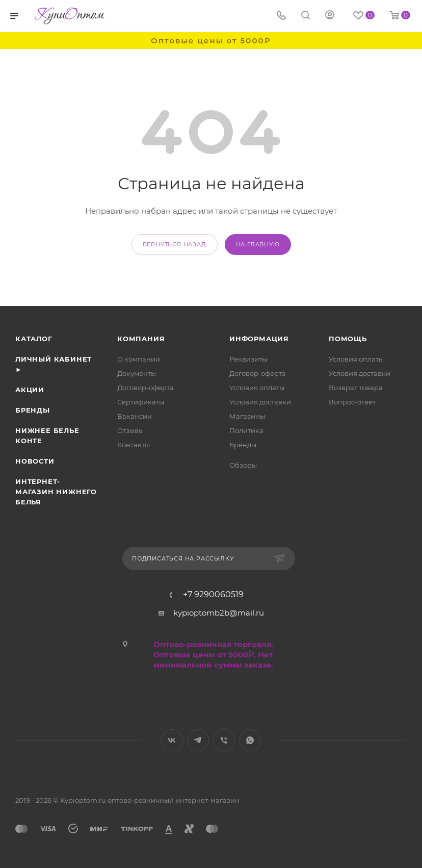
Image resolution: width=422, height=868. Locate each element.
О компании (139, 359)
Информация (259, 339)
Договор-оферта (146, 388)
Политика (246, 430)
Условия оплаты (257, 388)
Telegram (198, 740)
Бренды (33, 410)
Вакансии (135, 416)
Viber (224, 740)
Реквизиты (248, 359)
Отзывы (130, 430)
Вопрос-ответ (352, 402)
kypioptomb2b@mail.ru (219, 613)
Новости (35, 461)
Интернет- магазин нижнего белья (56, 492)
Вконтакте (172, 740)
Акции (30, 390)
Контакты (134, 445)
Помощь (348, 339)
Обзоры (243, 465)
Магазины (247, 416)
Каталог (34, 339)
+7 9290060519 (213, 595)
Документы (137, 373)
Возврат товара (356, 388)
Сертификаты (141, 402)
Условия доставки (260, 402)
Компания (141, 339)
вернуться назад (175, 244)
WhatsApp (250, 740)
